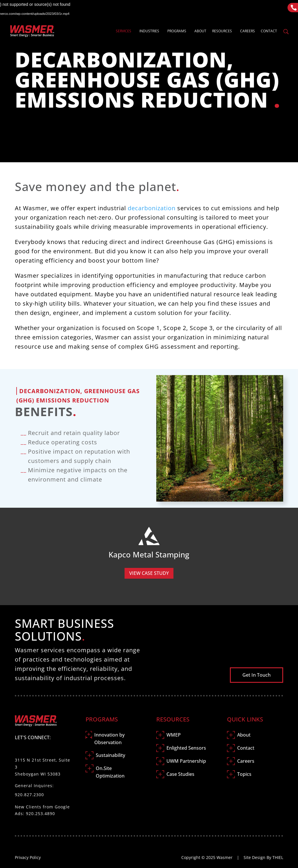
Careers (248, 31)
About (200, 31)
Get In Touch (257, 675)
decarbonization (152, 208)
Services (124, 31)
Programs (177, 31)
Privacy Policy (28, 857)
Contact (269, 31)
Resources (222, 31)
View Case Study (149, 573)
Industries (149, 31)
